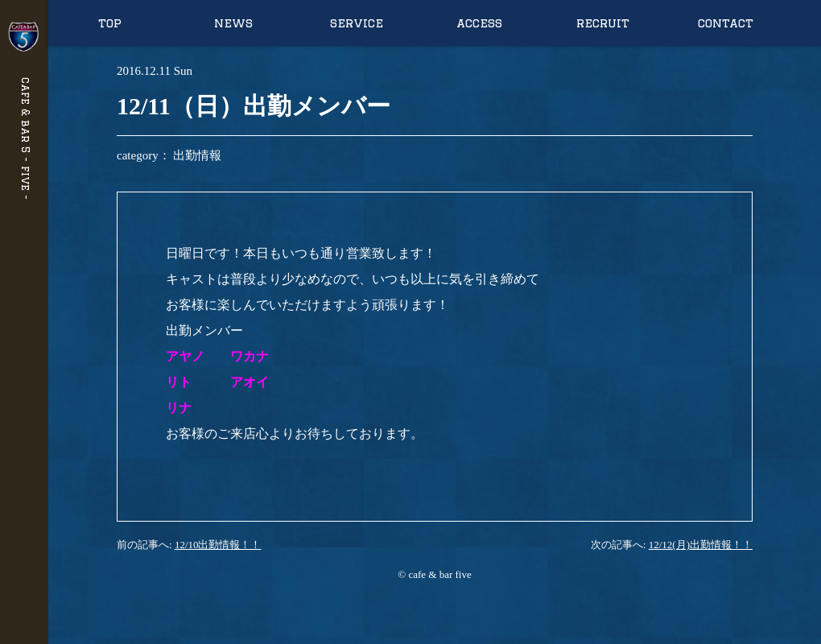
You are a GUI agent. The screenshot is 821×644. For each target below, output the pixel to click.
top (110, 23)
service (357, 23)
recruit (603, 23)
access (479, 23)
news (233, 23)
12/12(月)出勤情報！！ (701, 545)
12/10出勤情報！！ (218, 545)
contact (726, 23)
